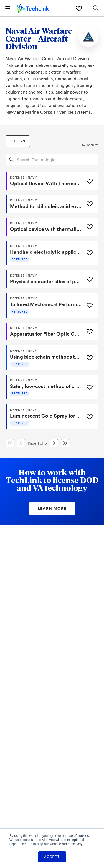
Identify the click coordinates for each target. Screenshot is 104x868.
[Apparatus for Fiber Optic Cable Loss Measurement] (44, 331)
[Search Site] (96, 8)
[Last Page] (65, 443)
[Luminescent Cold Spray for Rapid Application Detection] (44, 417)
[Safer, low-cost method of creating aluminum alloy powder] (44, 387)
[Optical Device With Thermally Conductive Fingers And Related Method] (44, 181)
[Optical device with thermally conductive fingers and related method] (44, 227)
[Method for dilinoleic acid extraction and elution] (44, 204)
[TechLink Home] (33, 8)
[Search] (11, 159)
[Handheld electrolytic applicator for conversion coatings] (44, 253)
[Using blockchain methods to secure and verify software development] (44, 358)
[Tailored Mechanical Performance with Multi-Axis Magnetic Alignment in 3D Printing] (44, 305)
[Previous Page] (21, 443)
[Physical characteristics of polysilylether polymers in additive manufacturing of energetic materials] (44, 279)
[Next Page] (54, 443)
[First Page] (10, 443)
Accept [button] (52, 857)
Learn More (52, 508)
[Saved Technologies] (79, 8)
